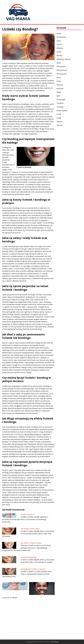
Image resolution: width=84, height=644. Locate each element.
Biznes (59, 33)
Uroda (59, 114)
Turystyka (60, 107)
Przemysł (60, 85)
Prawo (59, 81)
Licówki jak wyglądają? (29, 557)
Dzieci (59, 41)
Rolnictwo (60, 89)
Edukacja (60, 48)
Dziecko (59, 44)
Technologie (61, 100)
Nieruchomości (62, 70)
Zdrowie (59, 125)
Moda (59, 63)
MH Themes (55, 642)
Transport (60, 103)
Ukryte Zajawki (62, 111)
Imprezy (59, 55)
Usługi (59, 118)
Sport (58, 96)
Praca (59, 77)
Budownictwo (61, 37)
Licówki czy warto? (28, 514)
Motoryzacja (61, 66)
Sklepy (59, 92)
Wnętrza (59, 122)
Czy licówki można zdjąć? (30, 529)
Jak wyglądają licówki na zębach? (33, 569)
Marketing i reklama (64, 59)
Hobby (59, 52)
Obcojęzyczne (62, 74)
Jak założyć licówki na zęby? (31, 543)
